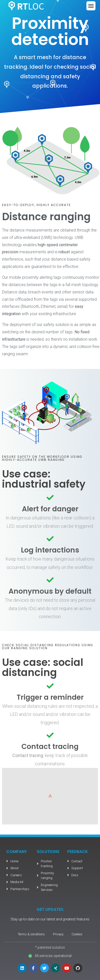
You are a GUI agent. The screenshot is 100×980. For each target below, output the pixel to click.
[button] (91, 6)
